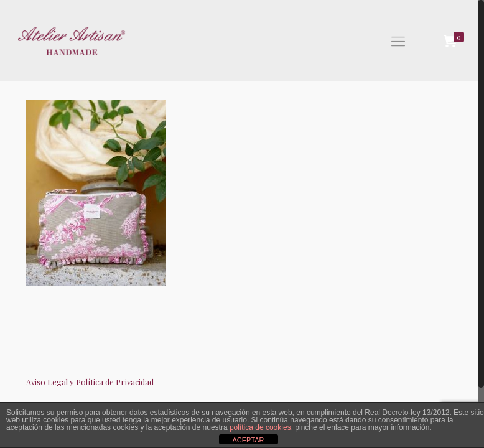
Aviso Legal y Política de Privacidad (90, 382)
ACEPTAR (248, 440)
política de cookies (260, 427)
